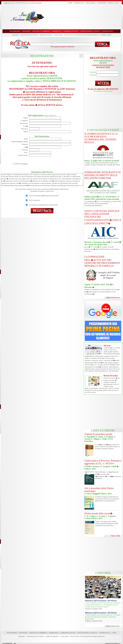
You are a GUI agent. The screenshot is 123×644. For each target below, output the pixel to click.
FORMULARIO (106, 35)
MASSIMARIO (12, 633)
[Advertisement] (83, 17)
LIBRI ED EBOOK (46, 35)
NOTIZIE (15, 35)
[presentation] (48, 164)
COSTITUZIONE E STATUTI (87, 633)
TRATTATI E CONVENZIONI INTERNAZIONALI (81, 35)
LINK (114, 633)
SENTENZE (23, 633)
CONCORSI (58, 35)
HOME (70, 3)
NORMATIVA (54, 633)
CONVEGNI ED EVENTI (29, 35)
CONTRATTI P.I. (105, 633)
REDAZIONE (91, 3)
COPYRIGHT (102, 3)
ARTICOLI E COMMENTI (38, 633)
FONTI (111, 3)
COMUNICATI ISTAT (68, 633)
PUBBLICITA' (79, 3)
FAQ (116, 3)
